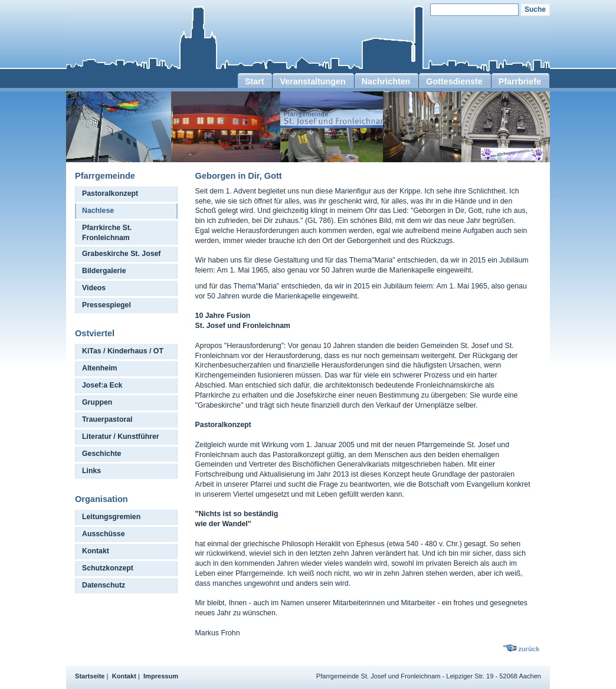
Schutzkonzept (108, 568)
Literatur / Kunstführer (121, 437)
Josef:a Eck (102, 385)
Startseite (90, 676)
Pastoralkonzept (110, 193)
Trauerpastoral (107, 419)
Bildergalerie (104, 271)
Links (91, 471)
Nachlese (98, 211)
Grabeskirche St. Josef (121, 254)
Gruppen (97, 402)
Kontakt (96, 551)
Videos (94, 288)
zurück (529, 649)
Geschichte (101, 454)
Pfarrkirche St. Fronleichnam (107, 233)
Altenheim (100, 368)
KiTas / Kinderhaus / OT (123, 351)
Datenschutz (104, 585)
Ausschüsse (104, 534)
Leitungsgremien (111, 517)
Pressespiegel (107, 305)
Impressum (161, 676)
